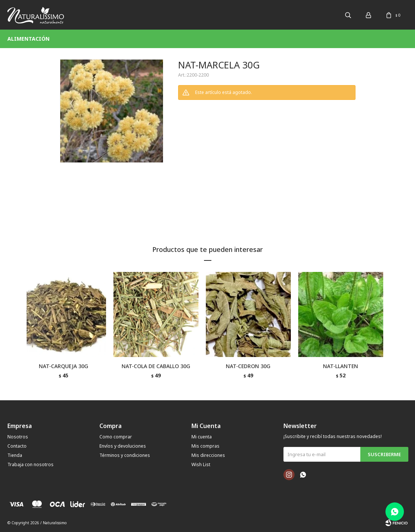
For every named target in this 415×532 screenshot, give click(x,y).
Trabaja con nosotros (30, 464)
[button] (380, 330)
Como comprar (116, 437)
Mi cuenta (202, 437)
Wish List (201, 464)
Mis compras (205, 446)
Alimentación (28, 39)
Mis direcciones (208, 455)
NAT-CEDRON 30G (248, 366)
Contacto (17, 446)
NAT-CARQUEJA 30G (64, 366)
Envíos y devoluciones (123, 446)
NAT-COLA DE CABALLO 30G (156, 366)
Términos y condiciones (125, 455)
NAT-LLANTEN (341, 366)
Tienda (15, 455)
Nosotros (18, 437)
